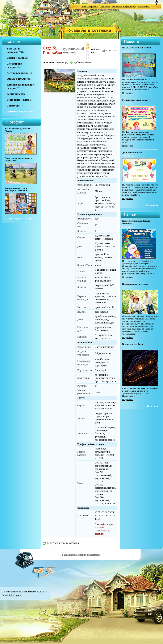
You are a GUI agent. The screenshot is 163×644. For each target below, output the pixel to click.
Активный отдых (17, 73)
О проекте (105, 6)
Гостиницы (14, 94)
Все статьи (153, 406)
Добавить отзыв (80, 62)
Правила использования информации (80, 555)
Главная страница (89, 6)
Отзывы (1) (62, 62)
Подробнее (128, 93)
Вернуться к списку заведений (61, 543)
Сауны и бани (15, 58)
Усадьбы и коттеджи (90, 30)
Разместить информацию (124, 6)
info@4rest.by (16, 595)
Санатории (13, 106)
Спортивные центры (15, 65)
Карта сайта (144, 6)
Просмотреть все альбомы (20, 219)
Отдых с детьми (17, 79)
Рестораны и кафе (18, 100)
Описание (49, 62)
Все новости (152, 205)
